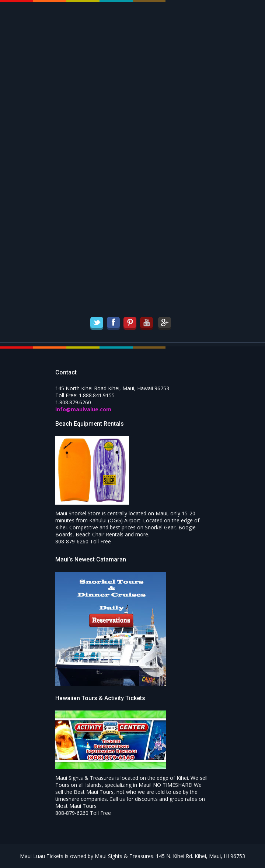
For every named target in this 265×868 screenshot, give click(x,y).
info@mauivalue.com (83, 409)
